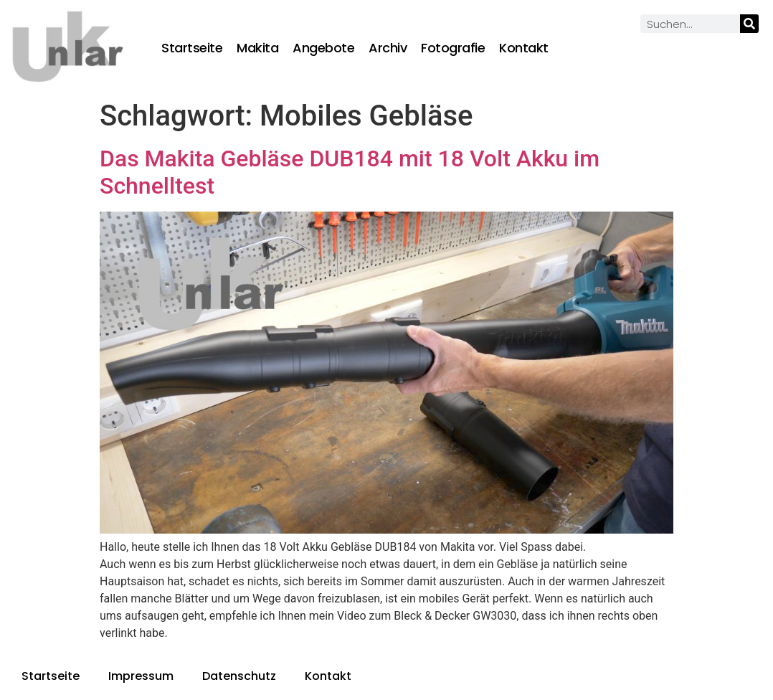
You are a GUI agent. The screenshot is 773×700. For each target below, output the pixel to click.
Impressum (141, 676)
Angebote (323, 48)
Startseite (192, 48)
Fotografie (453, 48)
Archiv (388, 48)
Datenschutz (239, 676)
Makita (257, 48)
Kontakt (524, 48)
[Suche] (749, 24)
